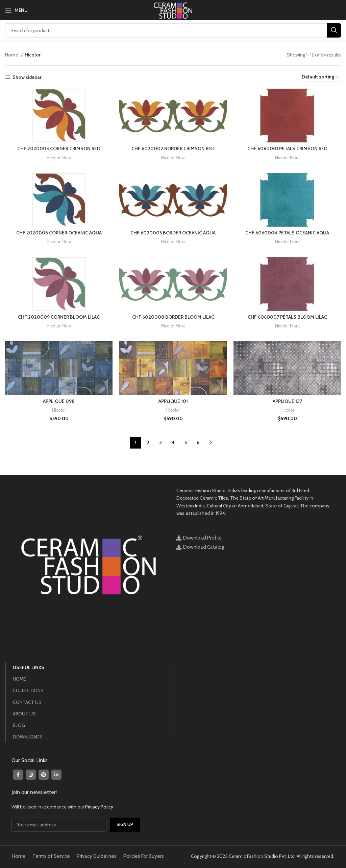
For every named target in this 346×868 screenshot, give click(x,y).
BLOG (19, 725)
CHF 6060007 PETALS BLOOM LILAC (287, 317)
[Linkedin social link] (56, 775)
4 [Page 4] (173, 442)
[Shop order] (321, 77)
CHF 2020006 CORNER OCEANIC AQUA (59, 233)
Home (12, 55)
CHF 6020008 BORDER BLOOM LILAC (173, 317)
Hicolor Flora (59, 158)
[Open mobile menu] (16, 10)
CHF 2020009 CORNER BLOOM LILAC (59, 317)
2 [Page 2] (148, 442)
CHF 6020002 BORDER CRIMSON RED (173, 149)
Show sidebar (27, 77)
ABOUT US (24, 714)
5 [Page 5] (186, 442)
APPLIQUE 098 (59, 401)
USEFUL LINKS (29, 667)
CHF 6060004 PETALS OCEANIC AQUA (287, 233)
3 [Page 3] (160, 442)
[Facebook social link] (18, 775)
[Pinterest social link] (44, 775)
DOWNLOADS (28, 737)
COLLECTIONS (28, 690)
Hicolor (59, 410)
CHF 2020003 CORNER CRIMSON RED (59, 149)
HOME (19, 679)
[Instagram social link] (31, 775)
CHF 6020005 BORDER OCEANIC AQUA (173, 233)
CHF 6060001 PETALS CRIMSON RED (287, 149)
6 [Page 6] (198, 442)
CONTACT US (27, 702)
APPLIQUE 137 (287, 401)
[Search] (173, 30)
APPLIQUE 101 (173, 401)
